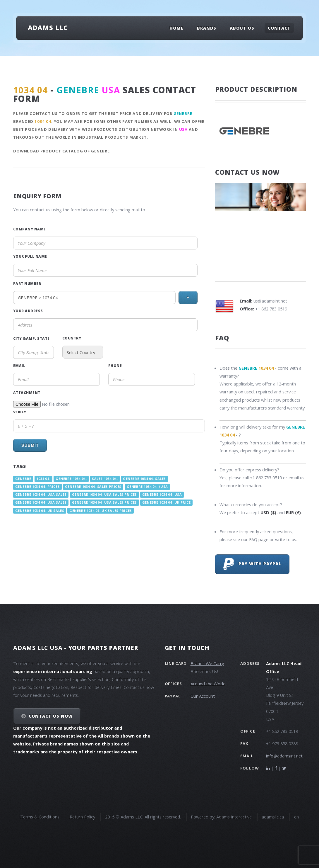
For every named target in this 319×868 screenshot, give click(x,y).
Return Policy (82, 817)
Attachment (27, 393)
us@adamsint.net (270, 301)
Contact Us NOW (51, 716)
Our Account (203, 696)
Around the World (208, 684)
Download (26, 151)
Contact (279, 28)
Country (72, 338)
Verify (20, 412)
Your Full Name (30, 256)
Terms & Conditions (40, 817)
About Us (242, 28)
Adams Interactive (234, 817)
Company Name (30, 229)
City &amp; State (31, 338)
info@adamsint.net (284, 756)
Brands (207, 28)
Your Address (28, 311)
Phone (115, 366)
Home (176, 28)
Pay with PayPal (252, 564)
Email (19, 366)
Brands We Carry (207, 663)
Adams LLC (48, 28)
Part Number (27, 283)
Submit (30, 445)
